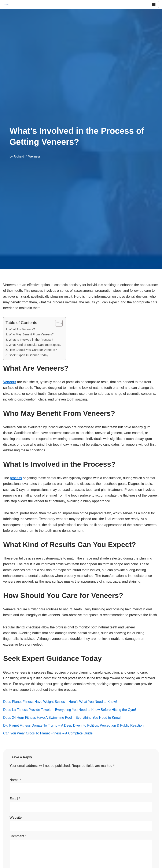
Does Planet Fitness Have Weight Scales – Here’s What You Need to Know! (60, 702)
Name (15, 780)
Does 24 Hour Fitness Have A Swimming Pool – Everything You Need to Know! (62, 718)
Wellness (34, 156)
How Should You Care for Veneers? (33, 350)
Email (15, 799)
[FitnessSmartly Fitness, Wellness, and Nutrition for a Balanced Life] (7, 4)
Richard (19, 156)
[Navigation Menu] (154, 4)
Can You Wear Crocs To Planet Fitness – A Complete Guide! (48, 733)
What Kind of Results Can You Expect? (35, 345)
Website (16, 817)
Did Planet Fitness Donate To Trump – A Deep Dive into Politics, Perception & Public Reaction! (74, 725)
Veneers (10, 382)
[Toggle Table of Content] (57, 323)
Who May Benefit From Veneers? (31, 334)
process (16, 478)
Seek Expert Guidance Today (28, 355)
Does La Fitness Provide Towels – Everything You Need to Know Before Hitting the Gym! (70, 710)
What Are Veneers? (22, 329)
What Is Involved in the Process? (31, 340)
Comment (18, 836)
